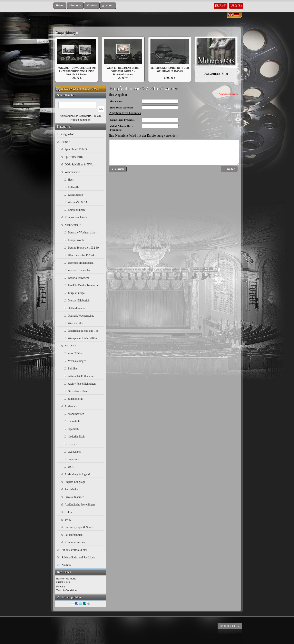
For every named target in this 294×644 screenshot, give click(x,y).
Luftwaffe (74, 187)
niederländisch (76, 437)
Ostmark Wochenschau (81, 316)
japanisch (73, 429)
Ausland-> (71, 406)
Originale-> (68, 134)
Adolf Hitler (75, 353)
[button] (60, 6)
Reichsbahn (71, 489)
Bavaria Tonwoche (79, 278)
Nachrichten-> (73, 225)
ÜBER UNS (63, 582)
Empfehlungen (67, 33)
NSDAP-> (71, 346)
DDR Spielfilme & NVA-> (80, 165)
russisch (73, 444)
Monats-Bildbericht (79, 301)
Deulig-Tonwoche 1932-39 (83, 248)
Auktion (66, 565)
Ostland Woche (77, 308)
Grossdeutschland (78, 391)
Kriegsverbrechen (75, 542)
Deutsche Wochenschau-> (83, 233)
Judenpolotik (75, 399)
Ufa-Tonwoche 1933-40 (82, 255)
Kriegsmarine (76, 195)
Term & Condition (67, 590)
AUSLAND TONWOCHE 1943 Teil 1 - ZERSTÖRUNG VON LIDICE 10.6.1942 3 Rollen (77, 71)
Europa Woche (76, 240)
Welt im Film (76, 323)
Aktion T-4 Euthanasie (81, 376)
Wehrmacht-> (73, 172)
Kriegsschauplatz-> (76, 217)
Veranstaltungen (77, 361)
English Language (75, 482)
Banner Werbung (66, 579)
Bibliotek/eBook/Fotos (75, 550)
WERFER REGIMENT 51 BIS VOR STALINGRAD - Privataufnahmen (123, 71)
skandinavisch (76, 414)
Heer (71, 180)
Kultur (68, 512)
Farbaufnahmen (74, 535)
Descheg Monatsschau (81, 263)
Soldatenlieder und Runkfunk (78, 558)
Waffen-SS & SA (78, 202)
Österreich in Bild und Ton (83, 331)
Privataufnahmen (75, 497)
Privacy (61, 587)
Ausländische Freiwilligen (80, 505)
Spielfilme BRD (74, 157)
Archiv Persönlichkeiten (82, 384)
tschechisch (75, 452)
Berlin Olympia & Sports (79, 527)
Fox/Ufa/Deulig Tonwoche (83, 285)
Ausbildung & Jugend (77, 474)
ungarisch (73, 459)
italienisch (74, 421)
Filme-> (66, 142)
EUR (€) (221, 6)
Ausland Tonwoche (79, 270)
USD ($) (236, 6)
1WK (68, 520)
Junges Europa (76, 293)
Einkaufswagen (69, 89)
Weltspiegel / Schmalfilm (82, 338)
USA (71, 467)
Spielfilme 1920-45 (76, 149)
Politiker (73, 369)
